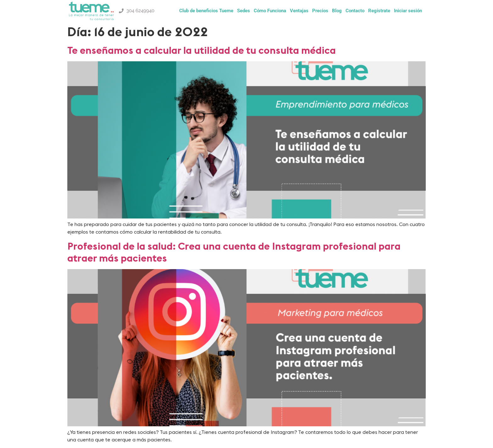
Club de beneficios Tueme (206, 11)
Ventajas (299, 11)
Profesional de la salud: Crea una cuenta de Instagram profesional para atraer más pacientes (234, 252)
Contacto (355, 11)
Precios (320, 11)
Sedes (244, 11)
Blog (337, 11)
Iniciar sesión (408, 11)
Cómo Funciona (270, 11)
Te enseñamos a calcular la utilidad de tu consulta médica (202, 50)
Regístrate (379, 11)
